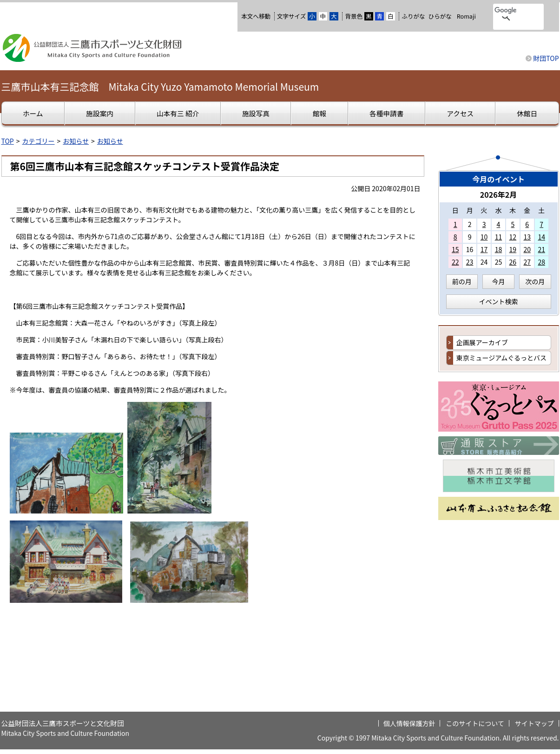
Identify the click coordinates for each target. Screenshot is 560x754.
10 (484, 237)
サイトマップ (534, 723)
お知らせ (76, 141)
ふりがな (413, 16)
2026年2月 (499, 194)
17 (484, 249)
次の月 (535, 281)
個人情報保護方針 (409, 723)
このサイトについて (475, 723)
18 (499, 249)
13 (527, 237)
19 (513, 249)
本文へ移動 (256, 16)
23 (470, 262)
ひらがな (440, 16)
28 (541, 262)
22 (455, 262)
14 (541, 237)
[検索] (506, 11)
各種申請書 (386, 113)
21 (541, 249)
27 (527, 262)
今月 (499, 281)
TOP (8, 141)
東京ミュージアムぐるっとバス (501, 358)
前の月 (462, 281)
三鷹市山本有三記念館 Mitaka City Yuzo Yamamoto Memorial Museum (160, 87)
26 (513, 262)
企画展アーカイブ (482, 342)
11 (499, 237)
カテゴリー (39, 141)
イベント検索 (499, 301)
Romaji (466, 16)
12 (513, 237)
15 (455, 249)
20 (527, 249)
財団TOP (546, 58)
